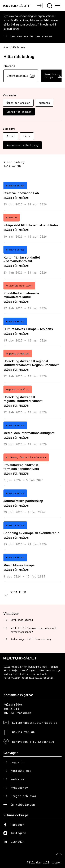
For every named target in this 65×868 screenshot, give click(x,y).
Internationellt (21, 76)
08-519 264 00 (23, 732)
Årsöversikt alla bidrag (22, 145)
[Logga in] (40, 6)
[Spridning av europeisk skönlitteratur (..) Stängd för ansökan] (32, 534)
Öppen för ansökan (18, 103)
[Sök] (50, 6)
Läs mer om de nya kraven (31, 36)
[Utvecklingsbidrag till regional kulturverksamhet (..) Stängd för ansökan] (32, 400)
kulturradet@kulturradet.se (35, 723)
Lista (27, 136)
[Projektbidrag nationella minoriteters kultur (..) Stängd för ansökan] (32, 296)
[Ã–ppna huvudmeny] (58, 6)
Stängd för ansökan (19, 112)
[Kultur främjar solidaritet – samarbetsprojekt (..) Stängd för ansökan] (32, 260)
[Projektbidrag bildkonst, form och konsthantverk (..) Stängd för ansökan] (32, 468)
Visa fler (18, 592)
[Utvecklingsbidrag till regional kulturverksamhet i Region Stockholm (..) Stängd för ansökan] (32, 364)
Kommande (44, 103)
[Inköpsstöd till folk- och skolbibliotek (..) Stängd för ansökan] (32, 226)
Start (6, 47)
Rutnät (11, 136)
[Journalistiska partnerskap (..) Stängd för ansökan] (32, 502)
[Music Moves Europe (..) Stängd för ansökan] (32, 566)
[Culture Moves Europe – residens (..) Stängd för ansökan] (32, 330)
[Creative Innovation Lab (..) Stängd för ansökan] (32, 194)
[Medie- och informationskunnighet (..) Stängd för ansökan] (32, 434)
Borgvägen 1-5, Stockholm (33, 742)
